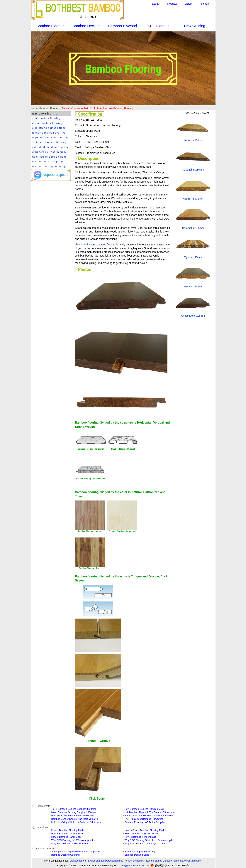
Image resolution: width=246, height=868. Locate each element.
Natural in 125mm (193, 199)
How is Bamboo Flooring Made (68, 830)
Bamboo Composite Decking (140, 851)
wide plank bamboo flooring (50, 147)
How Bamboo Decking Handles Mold (144, 809)
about (155, 4)
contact (205, 4)
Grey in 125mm (193, 286)
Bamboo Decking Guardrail (66, 855)
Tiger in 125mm (193, 257)
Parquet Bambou (96, 861)
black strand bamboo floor (49, 157)
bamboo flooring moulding (49, 166)
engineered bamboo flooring (50, 138)
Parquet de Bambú (134, 861)
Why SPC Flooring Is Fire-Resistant (70, 843)
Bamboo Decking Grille (137, 855)
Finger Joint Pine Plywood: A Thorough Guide (149, 816)
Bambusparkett (78, 861)
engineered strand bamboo (49, 152)
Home (34, 108)
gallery (189, 4)
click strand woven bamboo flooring (95, 245)
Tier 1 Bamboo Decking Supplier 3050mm (74, 809)
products (172, 4)
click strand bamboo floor (49, 128)
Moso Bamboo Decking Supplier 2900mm (74, 812)
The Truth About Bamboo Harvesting (144, 819)
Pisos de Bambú (153, 861)
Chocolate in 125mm (193, 316)
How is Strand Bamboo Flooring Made (145, 830)
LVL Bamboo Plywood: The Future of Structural (150, 812)
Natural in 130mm (193, 140)
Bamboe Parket (171, 861)
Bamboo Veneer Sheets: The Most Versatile (75, 819)
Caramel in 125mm (193, 228)
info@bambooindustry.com (135, 866)
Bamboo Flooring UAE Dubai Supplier (145, 822)
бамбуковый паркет (191, 861)
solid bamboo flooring (46, 118)
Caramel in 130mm (193, 170)
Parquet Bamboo (114, 861)
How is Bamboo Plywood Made (141, 834)
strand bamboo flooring (47, 123)
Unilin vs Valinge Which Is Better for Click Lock (76, 822)
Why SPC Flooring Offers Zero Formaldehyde (149, 840)
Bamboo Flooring (49, 108)
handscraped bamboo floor (49, 133)
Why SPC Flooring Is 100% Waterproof (72, 840)
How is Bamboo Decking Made (68, 834)
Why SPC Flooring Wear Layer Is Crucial (146, 843)
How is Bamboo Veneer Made (140, 837)
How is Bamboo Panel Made (67, 837)
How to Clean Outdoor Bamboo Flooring (73, 816)
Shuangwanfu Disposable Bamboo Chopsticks (76, 851)
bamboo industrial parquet (49, 162)
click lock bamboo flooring (49, 142)
